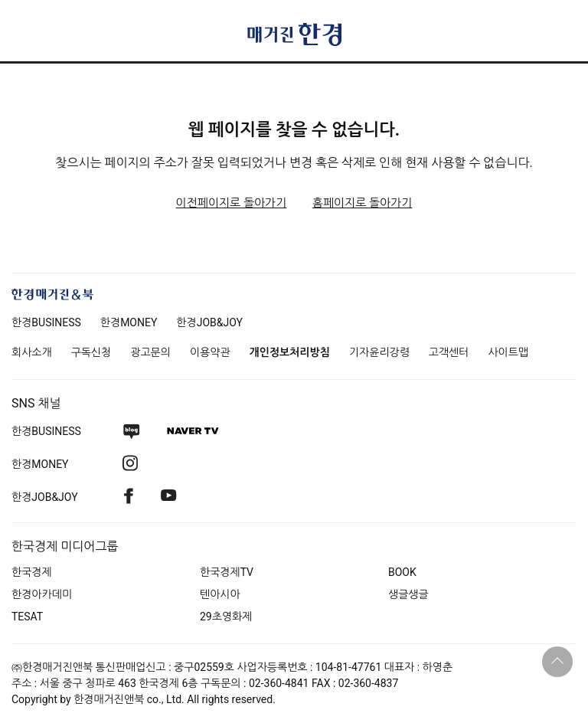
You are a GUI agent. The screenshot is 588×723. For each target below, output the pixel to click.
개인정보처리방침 (290, 352)
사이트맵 (508, 352)
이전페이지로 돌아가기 (232, 203)
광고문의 (150, 352)
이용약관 (210, 352)
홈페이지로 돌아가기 (363, 203)
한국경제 (32, 572)
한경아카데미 (42, 594)
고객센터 (449, 352)
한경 (46, 322)
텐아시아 (220, 594)
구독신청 (91, 352)
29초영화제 (226, 617)
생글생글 (408, 594)
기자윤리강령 (379, 352)
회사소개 (32, 352)
